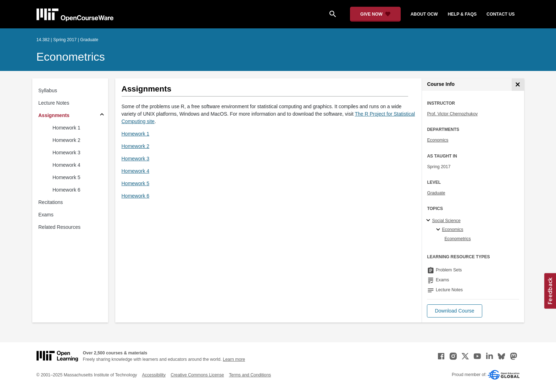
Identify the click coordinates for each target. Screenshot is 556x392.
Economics (438, 140)
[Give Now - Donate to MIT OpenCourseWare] (375, 14)
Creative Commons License (197, 375)
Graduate (436, 193)
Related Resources (59, 227)
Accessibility (154, 375)
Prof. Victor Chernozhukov (452, 114)
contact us (501, 14)
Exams (46, 215)
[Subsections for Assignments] (102, 115)
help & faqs (462, 14)
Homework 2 (66, 140)
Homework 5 (66, 177)
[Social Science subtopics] (429, 221)
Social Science (446, 221)
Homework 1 (66, 128)
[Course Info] (518, 85)
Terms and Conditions (250, 375)
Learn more (234, 359)
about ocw (424, 14)
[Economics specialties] (439, 230)
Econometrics (71, 57)
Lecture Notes (54, 103)
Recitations (51, 202)
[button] (454, 311)
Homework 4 (66, 165)
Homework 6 (66, 190)
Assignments (54, 115)
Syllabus (48, 90)
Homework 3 (66, 153)
